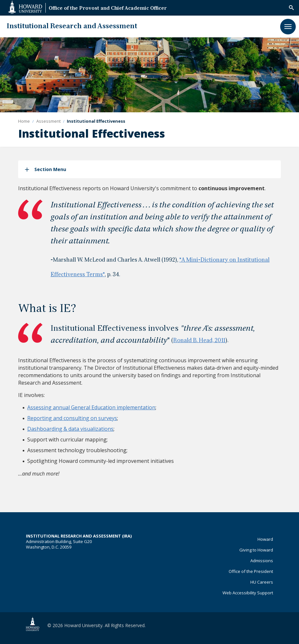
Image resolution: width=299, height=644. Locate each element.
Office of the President (251, 571)
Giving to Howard (256, 550)
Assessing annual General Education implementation (91, 407)
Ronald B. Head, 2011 (199, 341)
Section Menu (50, 169)
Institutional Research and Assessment (72, 26)
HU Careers (262, 582)
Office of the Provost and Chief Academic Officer (108, 9)
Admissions (262, 561)
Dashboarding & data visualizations (70, 429)
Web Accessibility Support (248, 593)
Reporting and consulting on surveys (72, 418)
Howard (265, 539)
